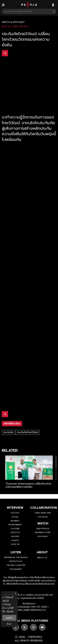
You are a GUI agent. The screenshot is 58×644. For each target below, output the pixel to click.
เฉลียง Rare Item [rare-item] (43, 513)
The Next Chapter (16, 565)
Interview (15, 508)
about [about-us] (42, 552)
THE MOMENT (16, 569)
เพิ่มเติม (10, 612)
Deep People (43, 529)
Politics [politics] (15, 513)
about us (42, 558)
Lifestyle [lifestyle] (15, 532)
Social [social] (15, 517)
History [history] (15, 536)
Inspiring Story (43, 532)
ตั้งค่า (9, 624)
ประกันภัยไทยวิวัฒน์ (28, 432)
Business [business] (15, 521)
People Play (16, 561)
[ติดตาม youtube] (42, 627)
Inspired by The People (16, 557)
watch (6, 22)
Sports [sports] (15, 540)
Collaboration (44, 508)
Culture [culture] (15, 529)
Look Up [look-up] (15, 544)
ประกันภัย (8, 432)
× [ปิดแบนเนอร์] (15, 593)
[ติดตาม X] (25, 627)
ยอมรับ (9, 618)
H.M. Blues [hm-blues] (43, 517)
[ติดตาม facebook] (16, 627)
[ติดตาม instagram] (33, 627)
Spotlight (43, 536)
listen (16, 552)
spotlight (19, 22)
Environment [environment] (15, 525)
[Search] (54, 12)
